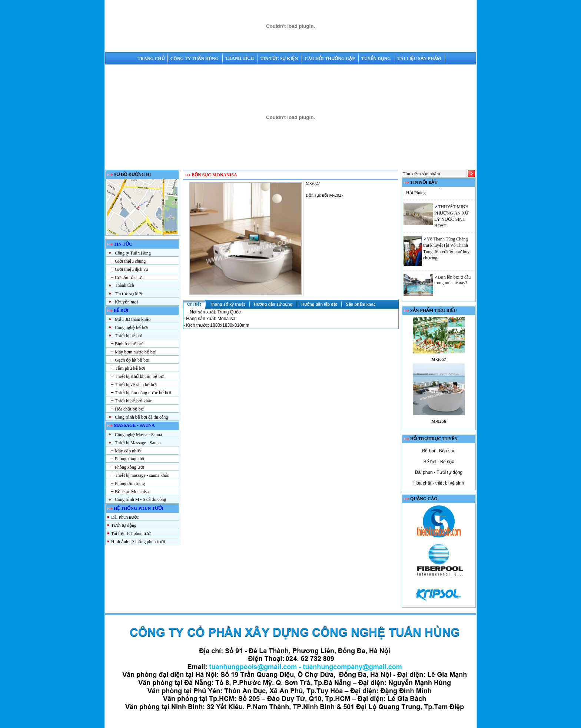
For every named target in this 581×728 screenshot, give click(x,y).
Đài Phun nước (125, 517)
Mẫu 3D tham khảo (133, 319)
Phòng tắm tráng (130, 483)
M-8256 (439, 424)
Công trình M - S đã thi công (140, 499)
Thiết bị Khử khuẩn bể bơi (140, 376)
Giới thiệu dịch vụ (132, 269)
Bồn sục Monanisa (132, 492)
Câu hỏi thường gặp (330, 59)
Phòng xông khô (130, 459)
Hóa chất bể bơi (130, 409)
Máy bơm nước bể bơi (136, 352)
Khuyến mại (126, 302)
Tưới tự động (124, 525)
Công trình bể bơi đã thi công (141, 417)
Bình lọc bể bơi (129, 344)
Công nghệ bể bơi (131, 328)
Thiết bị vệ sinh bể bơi (136, 385)
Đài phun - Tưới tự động (439, 472)
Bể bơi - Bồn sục (439, 451)
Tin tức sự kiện (280, 59)
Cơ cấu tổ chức (129, 277)
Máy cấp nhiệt (128, 451)
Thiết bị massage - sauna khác (142, 475)
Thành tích (240, 58)
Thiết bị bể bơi (129, 336)
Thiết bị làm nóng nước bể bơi (143, 393)
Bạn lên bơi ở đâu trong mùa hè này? (452, 282)
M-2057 (439, 362)
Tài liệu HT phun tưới (131, 533)
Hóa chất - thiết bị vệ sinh (439, 483)
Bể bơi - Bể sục (439, 462)
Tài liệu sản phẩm (420, 59)
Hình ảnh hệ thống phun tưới (138, 542)
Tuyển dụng (377, 59)
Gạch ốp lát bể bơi (132, 360)
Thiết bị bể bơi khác (133, 401)
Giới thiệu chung (130, 261)
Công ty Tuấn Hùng (195, 59)
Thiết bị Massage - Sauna (138, 443)
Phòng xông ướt (130, 467)
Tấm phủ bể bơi (130, 368)
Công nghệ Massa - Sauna (138, 435)
